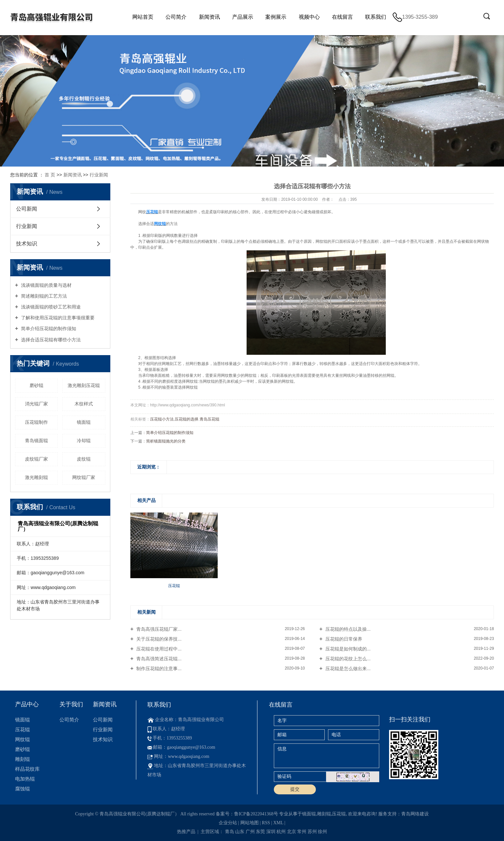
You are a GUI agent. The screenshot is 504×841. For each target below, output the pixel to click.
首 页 (50, 175)
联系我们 (376, 17)
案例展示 (276, 17)
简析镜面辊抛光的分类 (166, 441)
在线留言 (342, 17)
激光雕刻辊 (36, 477)
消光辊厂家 (36, 404)
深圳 (271, 832)
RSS (266, 823)
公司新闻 (27, 209)
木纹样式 (84, 404)
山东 (240, 832)
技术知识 (27, 244)
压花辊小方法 (162, 419)
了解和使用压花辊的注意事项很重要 (57, 318)
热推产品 (186, 832)
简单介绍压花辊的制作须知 (48, 329)
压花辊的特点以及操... (347, 629)
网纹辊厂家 (84, 477)
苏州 (312, 832)
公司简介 (176, 17)
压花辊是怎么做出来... (347, 669)
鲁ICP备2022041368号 (256, 814)
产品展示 (243, 17)
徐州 (322, 832)
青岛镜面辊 (36, 441)
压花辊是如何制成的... (347, 649)
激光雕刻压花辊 (84, 385)
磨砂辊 (36, 385)
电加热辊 (25, 779)
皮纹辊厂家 (36, 459)
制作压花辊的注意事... (158, 669)
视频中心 (309, 17)
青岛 (230, 832)
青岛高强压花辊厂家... (158, 629)
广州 (250, 832)
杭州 (281, 832)
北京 (292, 832)
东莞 (260, 832)
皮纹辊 (84, 459)
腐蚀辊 (22, 789)
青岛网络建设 (415, 814)
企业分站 (228, 823)
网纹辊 (22, 739)
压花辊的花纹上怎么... (347, 659)
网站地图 (250, 823)
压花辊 (22, 729)
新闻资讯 (209, 17)
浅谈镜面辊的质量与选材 (46, 285)
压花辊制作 (36, 422)
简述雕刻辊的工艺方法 (43, 296)
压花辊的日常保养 (343, 639)
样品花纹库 (27, 769)
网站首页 (143, 17)
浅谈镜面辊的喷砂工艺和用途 (50, 307)
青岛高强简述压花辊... (158, 659)
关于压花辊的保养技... (158, 639)
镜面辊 (84, 422)
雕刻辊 (22, 759)
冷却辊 (84, 441)
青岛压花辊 (209, 419)
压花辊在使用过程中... (158, 649)
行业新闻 (99, 175)
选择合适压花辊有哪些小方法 (50, 340)
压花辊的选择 (186, 419)
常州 (302, 832)
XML (278, 823)
